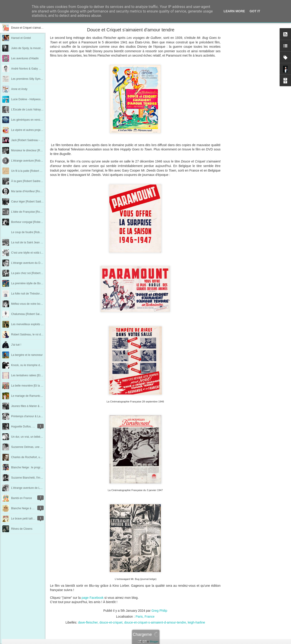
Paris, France (145, 617)
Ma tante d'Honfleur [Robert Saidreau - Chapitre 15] (42, 191)
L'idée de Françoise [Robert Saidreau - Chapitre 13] (42, 212)
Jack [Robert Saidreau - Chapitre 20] (33, 140)
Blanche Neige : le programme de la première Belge (43, 467)
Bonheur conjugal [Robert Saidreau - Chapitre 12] (41, 222)
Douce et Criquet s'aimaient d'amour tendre (37, 28)
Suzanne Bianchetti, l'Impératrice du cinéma (38, 478)
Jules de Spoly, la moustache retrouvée (35, 48)
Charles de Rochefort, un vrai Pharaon (34, 457)
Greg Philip (159, 611)
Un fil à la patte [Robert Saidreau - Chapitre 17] (40, 171)
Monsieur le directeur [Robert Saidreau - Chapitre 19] (43, 150)
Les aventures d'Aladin (25, 58)
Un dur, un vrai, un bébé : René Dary (33, 437)
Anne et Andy (19, 89)
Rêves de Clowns (22, 529)
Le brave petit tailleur (24, 519)
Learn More (234, 11)
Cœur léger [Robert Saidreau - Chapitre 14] (37, 202)
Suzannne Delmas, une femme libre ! (34, 447)
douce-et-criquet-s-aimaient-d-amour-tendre (155, 622)
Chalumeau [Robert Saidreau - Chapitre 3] (37, 314)
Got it (255, 11)
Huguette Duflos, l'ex (24, 427)
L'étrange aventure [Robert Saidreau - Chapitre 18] (42, 161)
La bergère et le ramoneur (27, 355)
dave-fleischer (88, 622)
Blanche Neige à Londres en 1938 (32, 508)
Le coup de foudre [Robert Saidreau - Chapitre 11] (41, 232)
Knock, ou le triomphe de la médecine (34, 365)
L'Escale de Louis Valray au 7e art (32, 110)
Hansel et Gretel (21, 38)
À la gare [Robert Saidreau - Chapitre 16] (36, 181)
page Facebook (93, 598)
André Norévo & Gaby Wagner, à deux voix (37, 69)
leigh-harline (196, 622)
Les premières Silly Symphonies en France (37, 79)
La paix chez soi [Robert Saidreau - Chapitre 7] (39, 273)
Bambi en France (21, 498)
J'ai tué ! (16, 345)
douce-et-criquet (111, 622)
